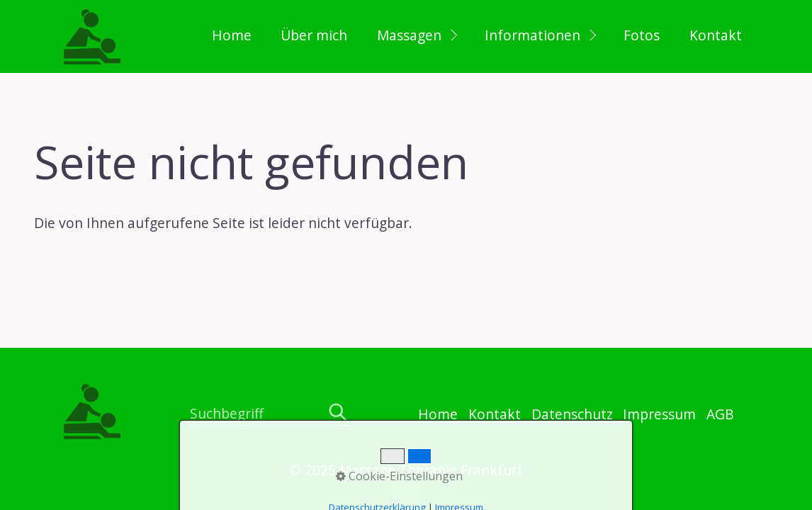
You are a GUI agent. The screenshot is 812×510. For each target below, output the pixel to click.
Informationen (532, 35)
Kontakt (716, 35)
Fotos (642, 35)
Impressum (659, 414)
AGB (720, 414)
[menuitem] (231, 36)
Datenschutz (572, 414)
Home (232, 35)
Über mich (314, 35)
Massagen (409, 35)
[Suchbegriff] (269, 415)
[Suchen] (339, 414)
